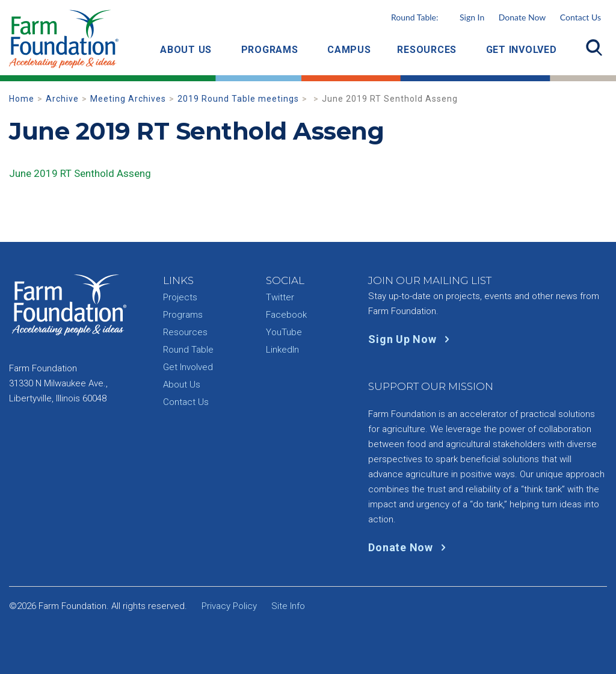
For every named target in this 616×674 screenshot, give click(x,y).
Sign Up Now (411, 339)
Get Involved (522, 50)
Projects (180, 297)
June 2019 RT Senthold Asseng (80, 173)
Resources (427, 50)
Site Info (288, 606)
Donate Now (522, 17)
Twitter (280, 297)
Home (22, 99)
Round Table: (438, 17)
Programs (270, 50)
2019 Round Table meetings (238, 99)
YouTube (284, 332)
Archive (62, 99)
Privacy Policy (229, 606)
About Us (186, 50)
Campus (349, 50)
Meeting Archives (128, 99)
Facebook (286, 315)
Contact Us (581, 17)
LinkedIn (282, 350)
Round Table (188, 350)
